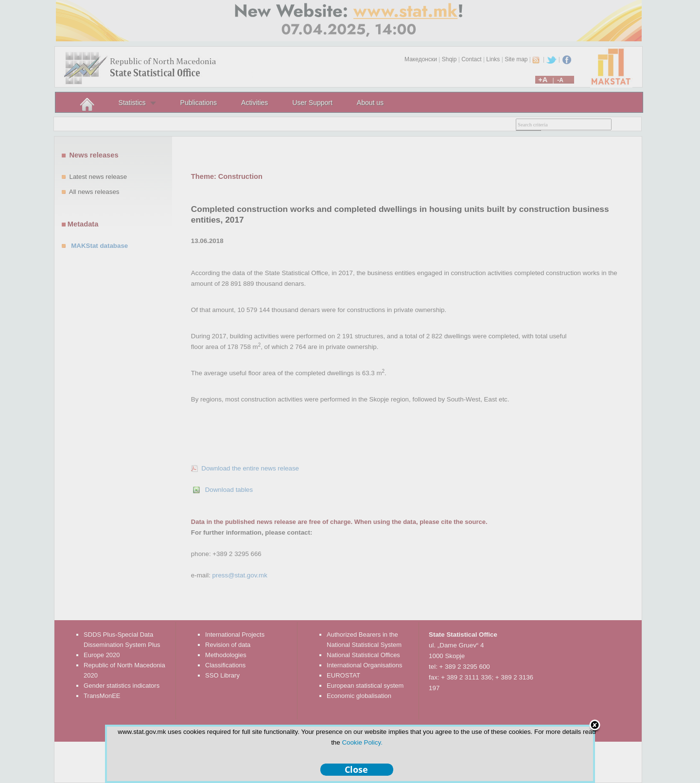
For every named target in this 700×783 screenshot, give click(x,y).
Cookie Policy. (362, 742)
